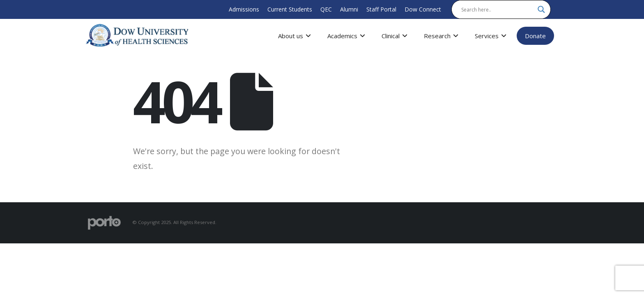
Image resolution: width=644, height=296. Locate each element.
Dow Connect (423, 9)
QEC (326, 9)
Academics (346, 36)
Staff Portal (381, 9)
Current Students (290, 9)
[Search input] (497, 9)
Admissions (244, 9)
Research (441, 36)
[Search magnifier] (541, 9)
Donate (535, 36)
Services (491, 36)
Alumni (349, 9)
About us (294, 36)
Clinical (394, 36)
